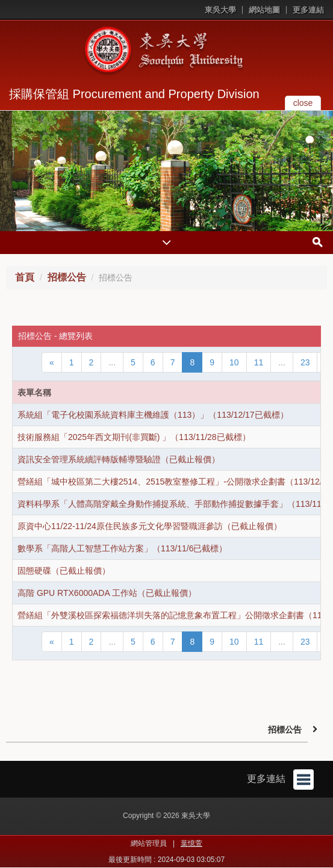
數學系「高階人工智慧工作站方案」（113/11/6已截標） (123, 548)
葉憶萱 (191, 843)
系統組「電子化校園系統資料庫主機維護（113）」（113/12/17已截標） (153, 415)
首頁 (25, 277)
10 (234, 362)
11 (259, 362)
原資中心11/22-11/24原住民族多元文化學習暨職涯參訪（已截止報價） (150, 526)
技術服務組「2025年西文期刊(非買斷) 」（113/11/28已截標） (134, 437)
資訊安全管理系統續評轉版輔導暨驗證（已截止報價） (119, 459)
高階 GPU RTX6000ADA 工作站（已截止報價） (107, 593)
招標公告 (67, 277)
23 (305, 362)
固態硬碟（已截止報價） (64, 571)
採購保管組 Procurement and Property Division (134, 94)
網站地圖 (264, 10)
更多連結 (308, 10)
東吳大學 (220, 10)
